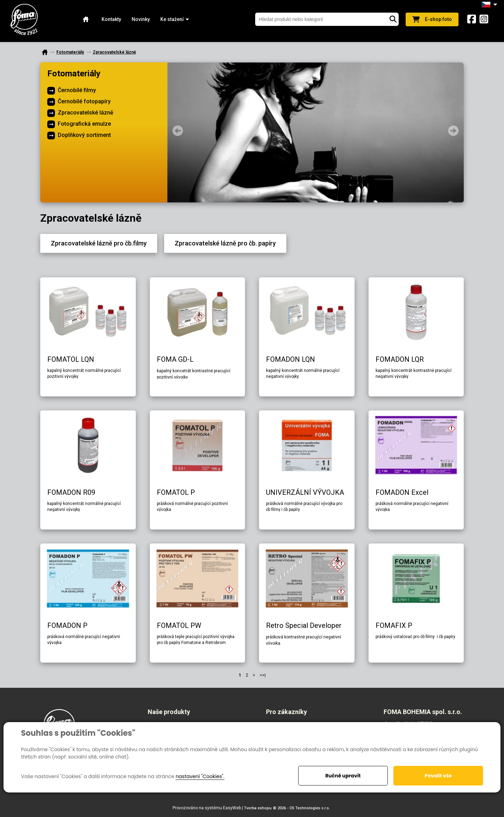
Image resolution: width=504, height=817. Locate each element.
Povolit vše (438, 776)
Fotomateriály (74, 74)
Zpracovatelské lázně (86, 113)
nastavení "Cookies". (200, 776)
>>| (263, 675)
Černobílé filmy (77, 90)
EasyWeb (232, 808)
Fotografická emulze (84, 124)
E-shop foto (432, 19)
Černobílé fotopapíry (84, 101)
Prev (178, 131)
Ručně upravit (343, 776)
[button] (172, 19)
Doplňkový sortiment (84, 135)
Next (453, 131)
